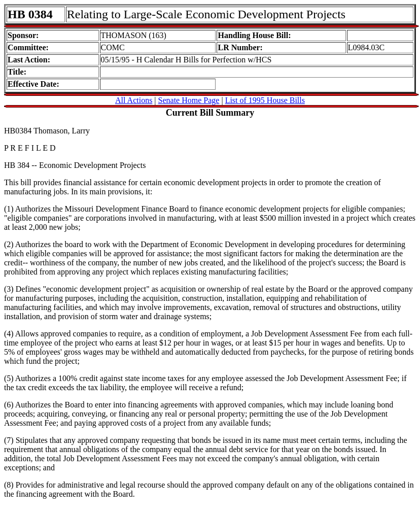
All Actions (134, 100)
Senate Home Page (189, 100)
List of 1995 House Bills (265, 100)
